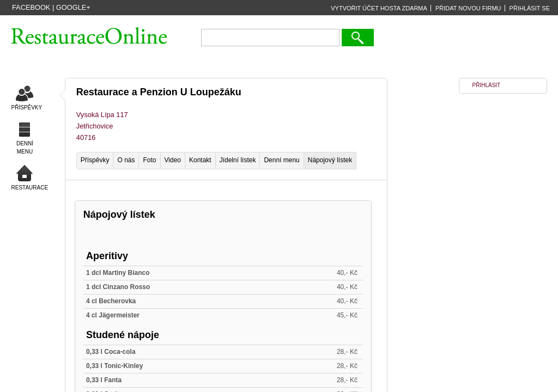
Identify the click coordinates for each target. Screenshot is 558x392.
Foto (149, 160)
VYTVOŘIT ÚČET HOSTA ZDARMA (379, 8)
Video (173, 160)
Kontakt (200, 160)
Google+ (73, 7)
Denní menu (281, 160)
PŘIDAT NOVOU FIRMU (468, 8)
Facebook (31, 7)
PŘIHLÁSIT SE (530, 8)
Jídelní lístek (238, 160)
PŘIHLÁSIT (487, 85)
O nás (126, 160)
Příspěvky (95, 160)
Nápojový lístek (330, 160)
